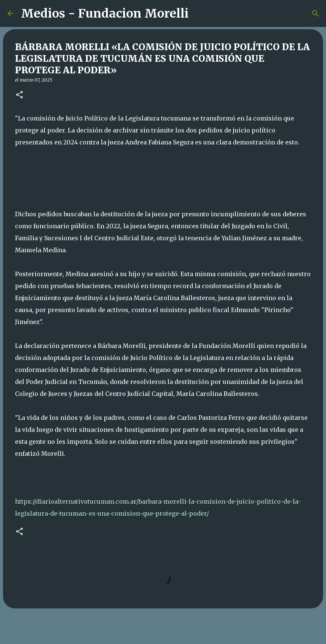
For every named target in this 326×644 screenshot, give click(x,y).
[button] (19, 95)
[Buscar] (199, 13)
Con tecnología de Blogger (163, 634)
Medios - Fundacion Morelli (105, 13)
